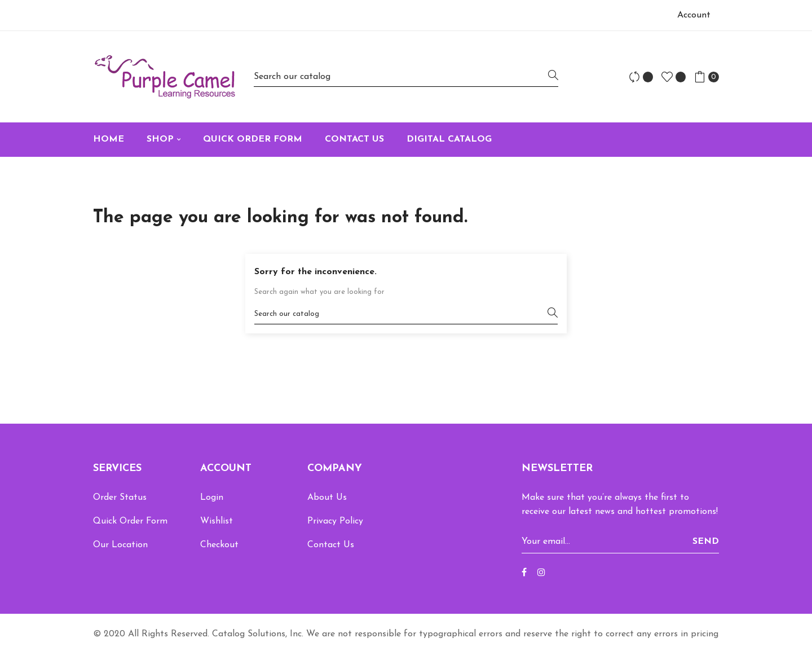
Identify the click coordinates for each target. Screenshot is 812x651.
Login (212, 498)
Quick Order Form (130, 521)
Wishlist (217, 521)
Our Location (120, 545)
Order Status (120, 498)
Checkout (219, 545)
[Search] (406, 76)
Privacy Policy (335, 521)
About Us (327, 498)
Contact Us (331, 545)
